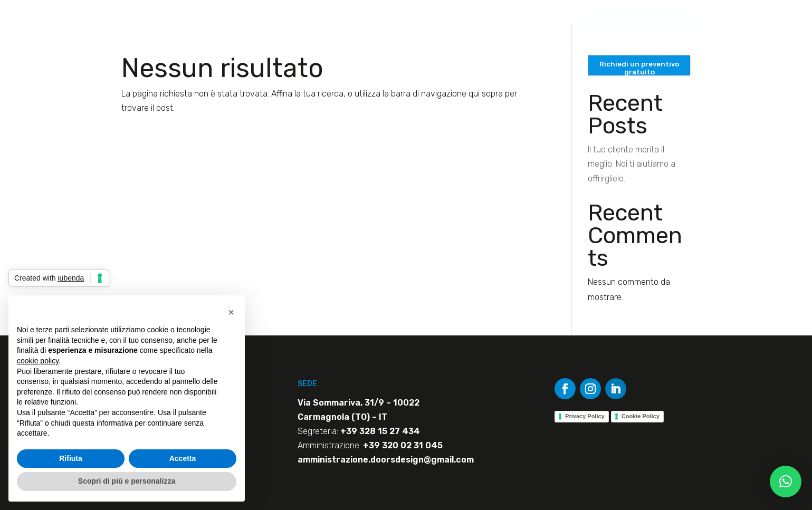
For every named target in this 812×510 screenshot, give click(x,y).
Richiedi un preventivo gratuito (639, 68)
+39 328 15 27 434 (380, 431)
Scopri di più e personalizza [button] (127, 481)
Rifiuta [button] (71, 458)
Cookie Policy (641, 416)
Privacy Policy (585, 416)
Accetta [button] (183, 458)
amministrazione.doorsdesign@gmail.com (386, 460)
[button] (786, 482)
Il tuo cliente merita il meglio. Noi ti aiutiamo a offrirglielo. (632, 164)
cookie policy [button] (38, 361)
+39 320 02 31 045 (403, 445)
